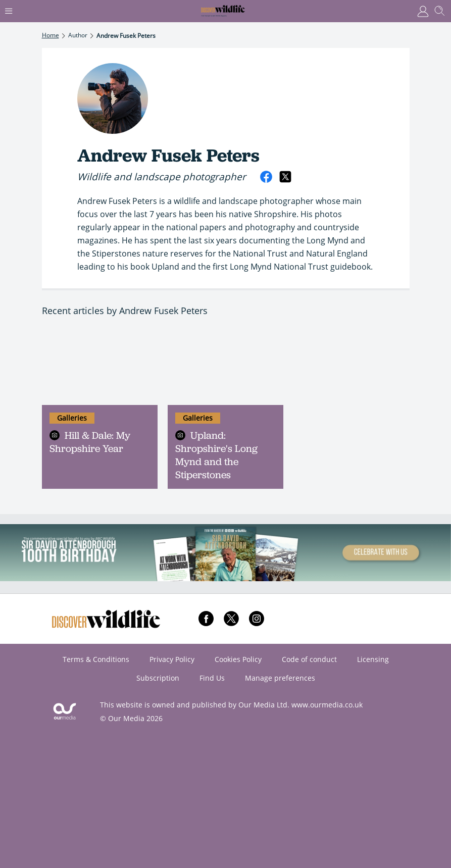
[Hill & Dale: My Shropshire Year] (100, 366)
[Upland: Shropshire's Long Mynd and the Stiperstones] (226, 366)
